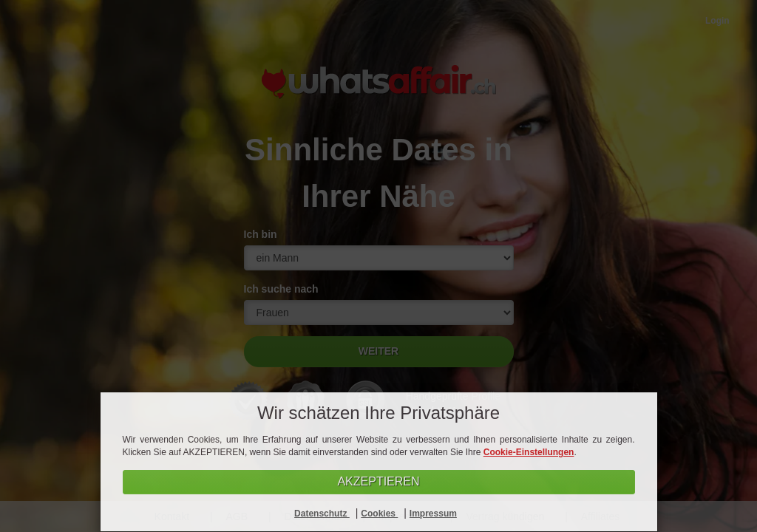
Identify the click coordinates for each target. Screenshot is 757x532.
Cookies (379, 514)
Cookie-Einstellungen (529, 452)
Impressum (433, 514)
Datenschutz (322, 514)
